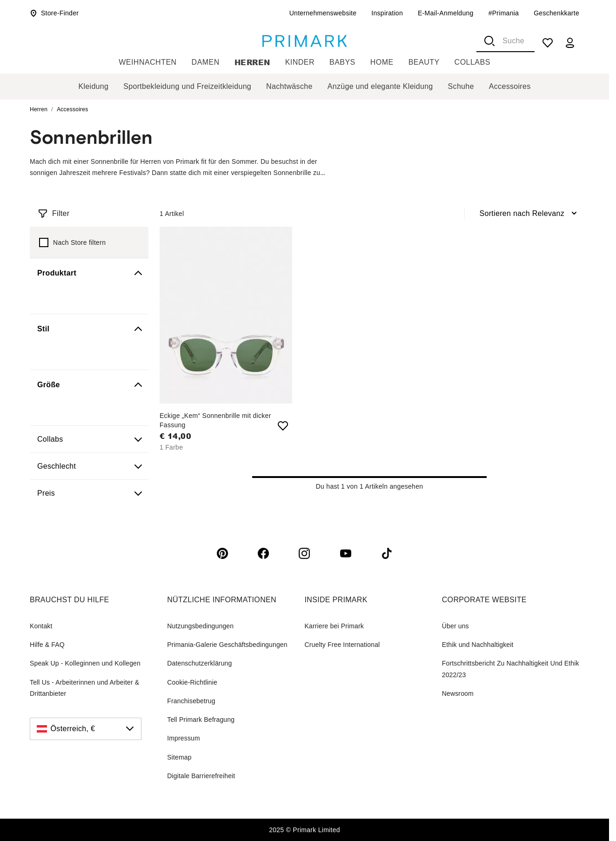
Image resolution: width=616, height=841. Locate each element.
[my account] (570, 43)
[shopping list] (548, 43)
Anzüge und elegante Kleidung (380, 86)
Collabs (472, 62)
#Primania (504, 13)
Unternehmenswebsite (323, 13)
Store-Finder (54, 13)
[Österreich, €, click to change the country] (86, 729)
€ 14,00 (175, 436)
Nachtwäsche (289, 86)
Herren (252, 62)
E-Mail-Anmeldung (446, 13)
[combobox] (506, 41)
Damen (206, 62)
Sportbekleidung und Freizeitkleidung (187, 86)
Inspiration (387, 13)
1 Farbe (171, 447)
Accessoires (510, 86)
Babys (342, 62)
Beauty (424, 62)
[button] (89, 273)
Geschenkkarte (556, 13)
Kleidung (93, 86)
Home (382, 62)
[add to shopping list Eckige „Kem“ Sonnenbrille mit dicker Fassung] (283, 426)
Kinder (300, 62)
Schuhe (461, 86)
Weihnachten (147, 62)
